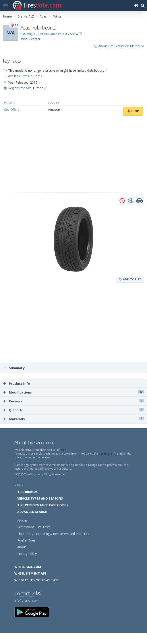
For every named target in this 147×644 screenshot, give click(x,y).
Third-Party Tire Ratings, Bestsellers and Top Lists (53, 534)
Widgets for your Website (37, 580)
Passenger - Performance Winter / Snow (49, 34)
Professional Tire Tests (34, 527)
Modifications (73, 392)
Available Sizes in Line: (24, 76)
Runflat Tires (26, 540)
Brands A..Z (26, 16)
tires (63, 450)
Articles (22, 520)
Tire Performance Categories (43, 505)
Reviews (73, 401)
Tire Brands (27, 492)
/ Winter (35, 39)
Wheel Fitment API (30, 573)
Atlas (43, 16)
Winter (58, 16)
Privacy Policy (27, 554)
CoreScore (105, 454)
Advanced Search (32, 512)
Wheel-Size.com (28, 567)
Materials (73, 419)
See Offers (12, 109)
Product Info (17, 383)
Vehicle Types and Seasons (40, 498)
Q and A (73, 410)
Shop (133, 111)
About (22, 547)
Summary (14, 368)
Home (7, 16)
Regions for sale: (20, 88)
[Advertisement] (73, 154)
